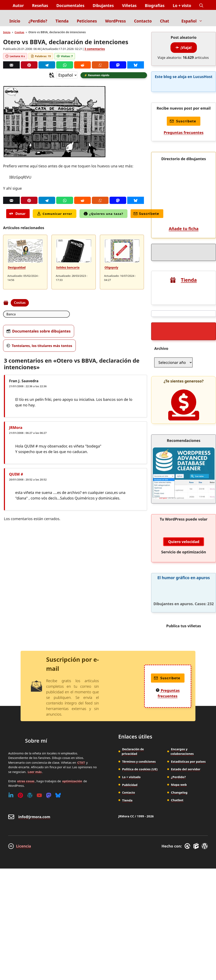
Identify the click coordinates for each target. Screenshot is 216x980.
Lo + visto (182, 6)
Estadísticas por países (188, 705)
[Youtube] (39, 739)
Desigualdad (17, 268)
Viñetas (129, 6)
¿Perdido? (38, 21)
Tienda (62, 21)
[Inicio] (108, 13)
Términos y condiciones (140, 705)
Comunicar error (55, 214)
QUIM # (16, 475)
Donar (17, 214)
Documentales (70, 6)
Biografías (155, 6)
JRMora (16, 428)
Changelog (179, 736)
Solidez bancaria (68, 268)
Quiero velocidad (184, 486)
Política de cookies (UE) (140, 713)
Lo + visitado (132, 721)
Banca (11, 315)
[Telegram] (47, 65)
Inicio (15, 21)
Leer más (35, 716)
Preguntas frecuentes (184, 133)
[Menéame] (100, 65)
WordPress (116, 21)
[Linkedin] (11, 739)
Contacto (143, 21)
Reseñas (40, 6)
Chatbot (177, 744)
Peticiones (87, 21)
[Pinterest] (29, 65)
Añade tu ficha (183, 173)
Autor (18, 6)
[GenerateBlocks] (197, 790)
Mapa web (179, 729)
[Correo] (11, 65)
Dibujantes (103, 6)
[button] (201, 6)
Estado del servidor (186, 713)
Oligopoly (112, 268)
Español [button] (194, 21)
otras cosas (26, 725)
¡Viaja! (184, 47)
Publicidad (130, 729)
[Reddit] (82, 65)
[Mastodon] (118, 65)
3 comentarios (95, 49)
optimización (72, 725)
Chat (165, 21)
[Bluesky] (136, 65)
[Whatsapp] (65, 65)
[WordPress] (30, 739)
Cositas (19, 32)
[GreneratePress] (188, 790)
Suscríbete (146, 214)
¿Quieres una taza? (103, 214)
